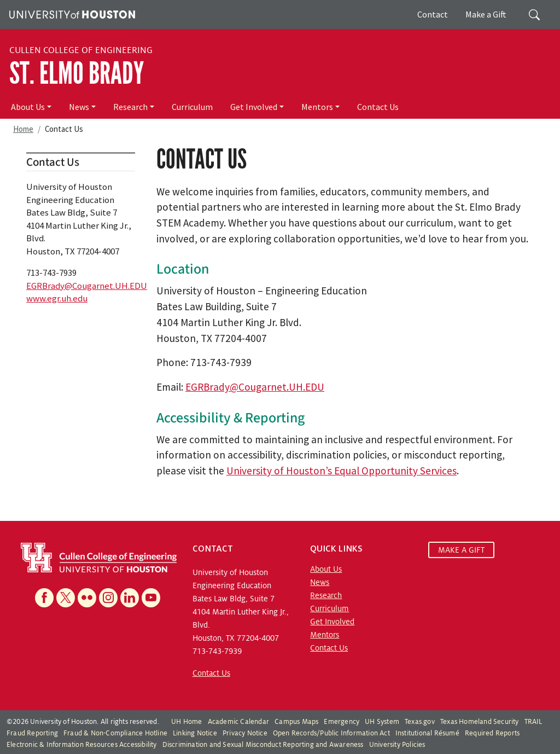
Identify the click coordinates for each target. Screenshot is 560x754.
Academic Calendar (238, 722)
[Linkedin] (130, 598)
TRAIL (533, 722)
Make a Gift (486, 14)
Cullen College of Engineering (81, 50)
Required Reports (492, 733)
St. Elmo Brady (77, 73)
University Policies (397, 745)
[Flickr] (87, 598)
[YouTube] (151, 598)
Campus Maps (296, 722)
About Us (28, 107)
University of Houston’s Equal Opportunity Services (342, 471)
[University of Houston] (71, 13)
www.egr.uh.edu (57, 298)
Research (130, 107)
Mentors (317, 107)
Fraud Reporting (32, 733)
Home (23, 129)
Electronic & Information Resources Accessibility (82, 745)
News (79, 107)
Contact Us (378, 107)
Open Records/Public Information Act (331, 733)
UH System (382, 722)
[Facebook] (44, 598)
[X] (66, 598)
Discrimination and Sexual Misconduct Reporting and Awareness (263, 745)
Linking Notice (195, 733)
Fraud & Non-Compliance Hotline (115, 733)
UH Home (186, 722)
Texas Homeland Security (480, 722)
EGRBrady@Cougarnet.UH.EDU (255, 387)
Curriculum (192, 107)
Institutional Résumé (427, 733)
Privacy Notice (245, 733)
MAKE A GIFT (461, 550)
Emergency (342, 722)
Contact (433, 14)
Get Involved (254, 107)
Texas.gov (420, 722)
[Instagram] (108, 598)
